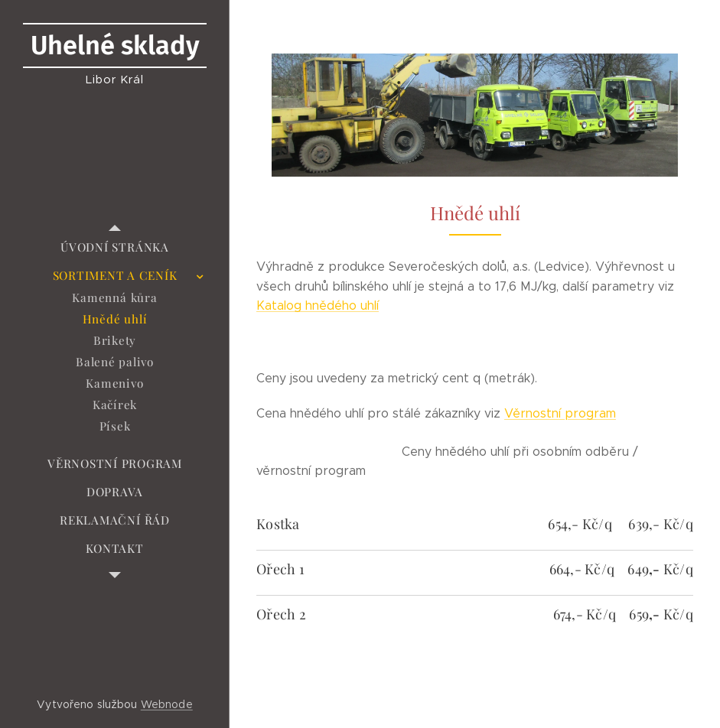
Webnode (167, 704)
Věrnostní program (560, 413)
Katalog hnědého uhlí (318, 305)
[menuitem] (115, 247)
